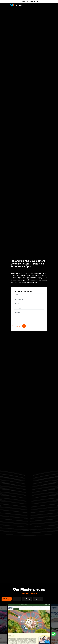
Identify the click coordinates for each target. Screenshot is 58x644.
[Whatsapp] (54, 634)
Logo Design (38, 599)
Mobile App (27, 599)
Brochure (17, 599)
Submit (21, 326)
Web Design (7, 599)
